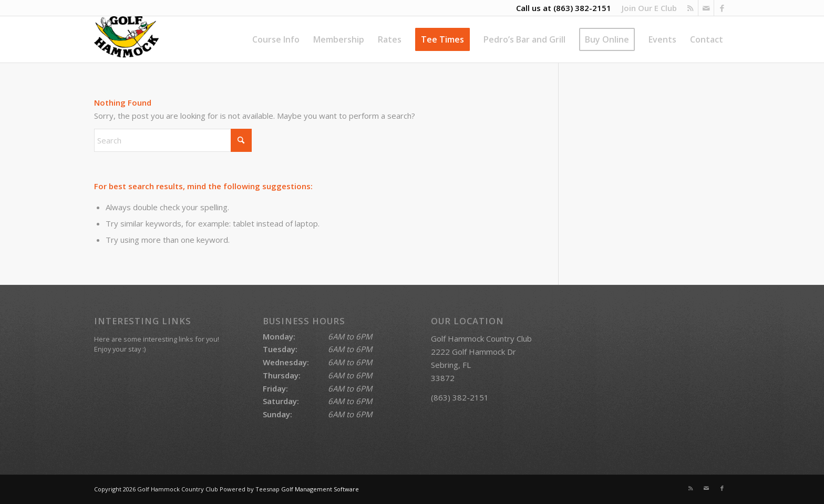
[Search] (173, 140)
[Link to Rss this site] (690, 8)
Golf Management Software (320, 489)
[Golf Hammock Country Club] (126, 39)
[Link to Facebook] (722, 8)
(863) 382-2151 (582, 8)
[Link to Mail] (706, 8)
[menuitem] (647, 8)
